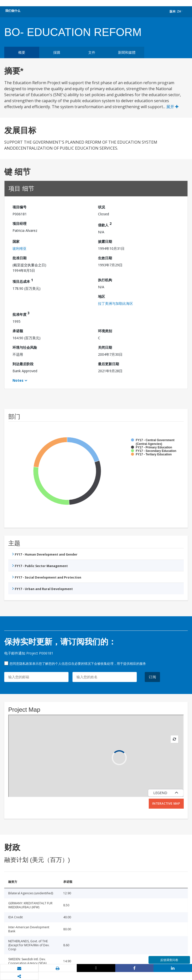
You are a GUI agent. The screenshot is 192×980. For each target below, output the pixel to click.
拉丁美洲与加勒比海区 (115, 303)
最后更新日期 (108, 364)
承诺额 (18, 331)
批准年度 (21, 314)
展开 (172, 107)
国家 (16, 241)
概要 (22, 52)
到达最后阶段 (23, 364)
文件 (92, 52)
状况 (101, 207)
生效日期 (105, 258)
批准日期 (19, 258)
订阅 (152, 677)
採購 (57, 52)
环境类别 (105, 331)
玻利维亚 (19, 248)
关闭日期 (105, 347)
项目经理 (19, 223)
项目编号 (19, 207)
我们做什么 (13, 11)
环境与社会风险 (25, 347)
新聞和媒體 (127, 52)
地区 (101, 296)
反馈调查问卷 (169, 960)
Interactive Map (166, 804)
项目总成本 (23, 281)
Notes (18, 380)
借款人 (105, 224)
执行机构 (105, 280)
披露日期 (105, 241)
